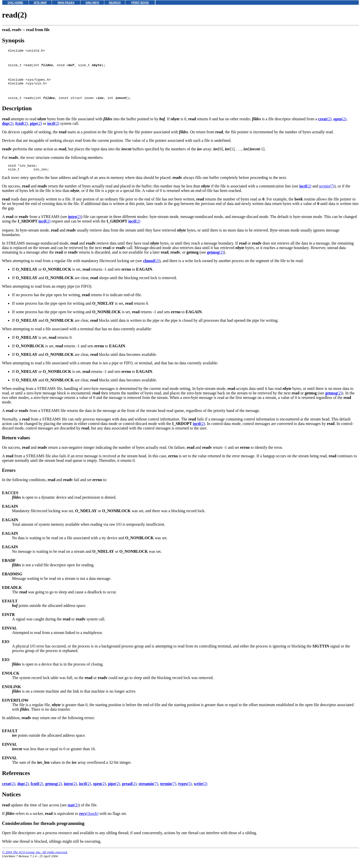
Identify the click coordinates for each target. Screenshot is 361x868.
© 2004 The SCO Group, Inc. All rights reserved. (35, 862)
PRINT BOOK (140, 3)
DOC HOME (16, 3)
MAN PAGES (66, 3)
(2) (325, 127)
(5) (185, 793)
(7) (327, 196)
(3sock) (89, 823)
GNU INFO (92, 3)
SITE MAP (40, 3)
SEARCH (115, 3)
